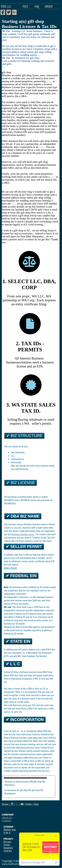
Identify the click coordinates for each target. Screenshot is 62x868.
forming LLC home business (17, 781)
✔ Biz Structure (24, 436)
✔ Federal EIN (21, 576)
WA (43, 781)
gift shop (38, 781)
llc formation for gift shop (16, 790)
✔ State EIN (18, 641)
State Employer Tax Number (34, 656)
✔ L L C (13, 664)
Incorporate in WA (30, 679)
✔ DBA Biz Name (23, 516)
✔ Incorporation (25, 720)
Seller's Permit (10, 568)
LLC (49, 81)
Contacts (6, 821)
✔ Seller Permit (24, 547)
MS (42, 790)
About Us (7, 818)
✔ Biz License (21, 483)
